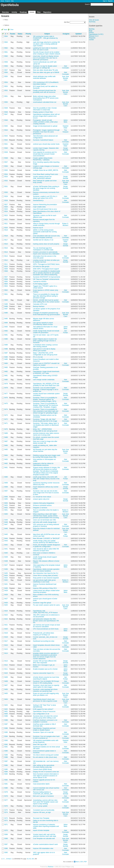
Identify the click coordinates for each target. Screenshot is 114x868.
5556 (6, 72)
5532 (6, 181)
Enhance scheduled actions (42, 505)
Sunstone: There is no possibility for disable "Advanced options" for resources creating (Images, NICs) (45, 399)
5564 (6, 36)
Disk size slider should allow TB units (46, 70)
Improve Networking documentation (45, 205)
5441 (6, 549)
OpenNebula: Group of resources (44, 711)
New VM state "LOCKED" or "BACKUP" (46, 538)
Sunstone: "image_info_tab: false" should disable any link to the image (45, 420)
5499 (6, 304)
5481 (6, 376)
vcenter (91, 40)
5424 (6, 611)
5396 (6, 728)
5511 (6, 264)
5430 (6, 588)
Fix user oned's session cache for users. (47, 605)
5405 (6, 693)
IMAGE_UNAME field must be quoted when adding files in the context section (46, 301)
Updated (79, 34)
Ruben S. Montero (65, 224)
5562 (6, 48)
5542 (6, 140)
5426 (6, 603)
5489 (6, 345)
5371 (6, 825)
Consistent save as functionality (44, 810)
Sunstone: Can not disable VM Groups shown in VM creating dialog (46, 682)
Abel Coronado (66, 67)
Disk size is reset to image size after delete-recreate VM (45, 442)
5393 (6, 740)
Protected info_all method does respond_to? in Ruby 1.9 (44, 634)
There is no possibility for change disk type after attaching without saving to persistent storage (46, 296)
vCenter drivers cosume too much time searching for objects (46, 678)
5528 (6, 200)
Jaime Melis (65, 121)
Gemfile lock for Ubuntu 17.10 (43, 240)
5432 (6, 580)
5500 (6, 300)
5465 (6, 449)
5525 (6, 209)
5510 (6, 267)
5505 (6, 282)
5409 (6, 677)
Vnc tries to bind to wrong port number (46, 755)
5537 (6, 162)
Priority (28, 34)
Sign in (105, 1)
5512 (6, 260)
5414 (6, 653)
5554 (6, 82)
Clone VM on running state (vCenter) (45, 576)
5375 (6, 810)
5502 (6, 290)
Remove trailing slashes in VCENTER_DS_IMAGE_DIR (43, 793)
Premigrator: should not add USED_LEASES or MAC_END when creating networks (45, 122)
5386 (6, 765)
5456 (6, 497)
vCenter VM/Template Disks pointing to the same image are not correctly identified (46, 188)
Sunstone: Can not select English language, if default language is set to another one (46, 390)
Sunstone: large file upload (42, 603)
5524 (6, 211)
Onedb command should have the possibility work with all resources (44, 91)
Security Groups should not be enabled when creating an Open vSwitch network (47, 53)
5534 (6, 174)
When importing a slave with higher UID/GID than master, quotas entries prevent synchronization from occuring (46, 516)
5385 (6, 769)
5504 (6, 284)
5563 (6, 42)
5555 (6, 76)
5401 (6, 711)
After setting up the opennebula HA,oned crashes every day (44, 766)
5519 (6, 230)
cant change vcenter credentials (44, 380)
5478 (6, 388)
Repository (47, 12)
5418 (6, 637)
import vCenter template (41, 830)
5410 (6, 673)
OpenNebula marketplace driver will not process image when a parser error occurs (46, 116)
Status (20, 34)
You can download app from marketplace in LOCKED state (43, 249)
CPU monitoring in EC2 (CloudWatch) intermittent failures (46, 83)
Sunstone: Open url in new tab (43, 732)
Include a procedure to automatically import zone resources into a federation (46, 253)
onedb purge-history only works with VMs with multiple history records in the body (46, 479)
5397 (6, 724)
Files (39, 12)
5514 (6, 252)
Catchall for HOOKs (40, 282)
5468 (6, 437)
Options (7, 25)
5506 (6, 279)
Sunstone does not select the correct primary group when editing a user (45, 717)
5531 (6, 187)
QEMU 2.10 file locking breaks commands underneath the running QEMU (45, 232)
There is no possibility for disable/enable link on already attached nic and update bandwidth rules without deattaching (47, 273)
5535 (6, 170)
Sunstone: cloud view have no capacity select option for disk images (46, 686)
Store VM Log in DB (40, 745)
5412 (6, 665)
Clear (12, 29)
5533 (6, 177)
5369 (6, 834)
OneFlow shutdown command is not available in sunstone (45, 721)
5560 (6, 56)
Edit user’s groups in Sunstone (43, 796)
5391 (6, 747)
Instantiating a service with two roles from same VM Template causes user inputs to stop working (46, 802)
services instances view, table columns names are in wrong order (46, 434)
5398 (6, 720)
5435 (6, 573)
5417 (6, 641)
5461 (6, 468)
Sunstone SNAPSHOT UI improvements (47, 277)
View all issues (94, 20)
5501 (6, 294)
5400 (6, 714)
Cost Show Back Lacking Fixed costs (46, 174)
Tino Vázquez (66, 131)
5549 (6, 108)
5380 (6, 788)
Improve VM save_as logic (42, 812)
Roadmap (23, 12)
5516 (6, 244)
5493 (6, 327)
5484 (6, 363)
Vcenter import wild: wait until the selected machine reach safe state (45, 835)
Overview (5, 12)
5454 (6, 503)
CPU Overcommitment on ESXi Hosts (46, 629)
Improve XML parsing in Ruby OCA (45, 588)
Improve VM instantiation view (43, 848)
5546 (6, 120)
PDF (85, 862)
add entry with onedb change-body (45, 522)
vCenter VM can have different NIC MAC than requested (45, 662)
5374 (6, 812)
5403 (6, 705)
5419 (6, 633)
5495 (6, 319)
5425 (6, 605)
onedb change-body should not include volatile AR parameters (46, 332)
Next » (10, 859)
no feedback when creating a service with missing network (45, 346)
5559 (6, 62)
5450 (6, 514)
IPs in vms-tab (38, 357)
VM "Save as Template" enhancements (46, 279)
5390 (6, 751)
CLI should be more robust (42, 497)
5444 (6, 538)
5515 (6, 248)
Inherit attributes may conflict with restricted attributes (44, 77)
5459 (6, 483)
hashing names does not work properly (46, 244)
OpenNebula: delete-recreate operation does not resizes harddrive (46, 570)
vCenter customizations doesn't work (45, 844)
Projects (8, 1)
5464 (6, 455)
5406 (6, 689)
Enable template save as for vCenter (45, 669)
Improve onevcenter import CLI (44, 673)
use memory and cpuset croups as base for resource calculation (47, 626)
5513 (6, 256)
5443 (6, 541)
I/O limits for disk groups (41, 267)
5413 (6, 661)
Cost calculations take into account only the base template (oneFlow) (46, 237)
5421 (6, 625)
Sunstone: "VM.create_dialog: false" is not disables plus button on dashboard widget (46, 425)
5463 (6, 459)
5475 (6, 404)
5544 (6, 130)
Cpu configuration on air (41, 714)
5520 (6, 228)
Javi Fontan (65, 332)
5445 (6, 534)
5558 (6, 66)
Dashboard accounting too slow (44, 641)
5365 (6, 852)
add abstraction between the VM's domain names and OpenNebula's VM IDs (46, 621)
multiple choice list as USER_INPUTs (46, 170)
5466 (6, 445)
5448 (6, 522)
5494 (6, 323)
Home (2, 1)
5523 (6, 215)
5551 (6, 96)
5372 (6, 820)
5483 (6, 367)
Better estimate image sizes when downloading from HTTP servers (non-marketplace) (46, 98)
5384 (6, 772)
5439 (6, 557)
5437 (6, 565)
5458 (6, 487)
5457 (6, 491)
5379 (6, 792)
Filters (6, 20)
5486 (6, 357)
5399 (6, 716)
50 (30, 859)
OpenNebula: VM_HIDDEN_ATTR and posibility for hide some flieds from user (46, 385)
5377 (6, 800)
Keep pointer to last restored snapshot (46, 578)
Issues (32, 12)
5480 (6, 380)
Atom (77, 862)
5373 (6, 818)
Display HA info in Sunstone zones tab (46, 772)
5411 (6, 669)
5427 (6, 599)
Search (87, 4)
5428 (6, 595)
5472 (6, 419)
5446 (6, 529)
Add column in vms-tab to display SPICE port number (44, 350)
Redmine (51, 867)
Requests (92, 38)
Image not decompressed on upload (45, 126)
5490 (6, 339)
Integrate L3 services (40, 508)
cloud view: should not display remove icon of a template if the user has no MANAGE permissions (46, 58)
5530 (6, 192)
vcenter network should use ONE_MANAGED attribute (42, 177)
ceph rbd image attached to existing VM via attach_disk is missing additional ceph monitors (46, 44)
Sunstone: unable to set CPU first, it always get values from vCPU (45, 197)
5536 (6, 166)
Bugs (91, 31)
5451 (6, 510)
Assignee (66, 34)
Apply (6, 29)
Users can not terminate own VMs (44, 520)
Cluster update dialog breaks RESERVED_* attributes (43, 159)
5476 (6, 398)
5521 (6, 224)
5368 (6, 839)
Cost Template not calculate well (44, 839)
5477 (6, 394)
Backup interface (39, 306)
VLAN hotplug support (40, 284)
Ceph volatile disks (39, 207)
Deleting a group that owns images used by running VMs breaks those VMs (47, 456)
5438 (6, 561)
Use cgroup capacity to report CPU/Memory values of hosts (43, 324)
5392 (6, 745)
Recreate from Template (41, 818)
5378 (6, 796)
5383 (6, 774)
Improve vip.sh (38, 228)
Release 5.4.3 (94, 36)
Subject (47, 34)
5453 (6, 505)
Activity (14, 12)
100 (33, 859)
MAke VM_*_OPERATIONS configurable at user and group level (45, 430)
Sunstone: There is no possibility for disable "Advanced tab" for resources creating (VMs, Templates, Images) (46, 405)
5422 (6, 619)
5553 (6, 86)
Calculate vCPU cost (40, 304)
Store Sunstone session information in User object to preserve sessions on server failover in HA (46, 776)
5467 (6, 441)
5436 (6, 569)
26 (7, 859)
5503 (6, 286)
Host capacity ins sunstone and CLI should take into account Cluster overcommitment (45, 154)
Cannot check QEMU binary (42, 769)
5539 (6, 152)
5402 (6, 709)
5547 (6, 114)
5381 (6, 784)
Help (12, 1)
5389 (6, 755)
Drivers (91, 33)
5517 (6, 240)
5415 (6, 649)
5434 (6, 576)
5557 (6, 70)
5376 (6, 806)
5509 (6, 269)
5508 (6, 271)
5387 (6, 761)
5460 (6, 477)
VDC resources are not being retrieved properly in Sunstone (46, 525)
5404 (6, 699)
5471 (6, 423)
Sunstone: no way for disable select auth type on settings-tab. (45, 67)
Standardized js (38, 200)
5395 (6, 732)
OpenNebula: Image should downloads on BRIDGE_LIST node (46, 372)
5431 (6, 584)
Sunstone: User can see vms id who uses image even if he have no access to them (46, 493)
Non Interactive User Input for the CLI (46, 573)
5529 (6, 196)
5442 (6, 545)
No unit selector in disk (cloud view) (45, 757)
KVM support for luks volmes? (43, 709)
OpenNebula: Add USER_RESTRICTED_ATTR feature (45, 612)
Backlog (92, 29)
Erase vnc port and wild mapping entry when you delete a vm (46, 694)
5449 (6, 520)
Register (110, 1)
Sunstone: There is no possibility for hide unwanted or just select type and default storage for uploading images (46, 411)
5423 (6, 615)
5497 (6, 309)
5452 (6, 508)
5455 (6, 499)
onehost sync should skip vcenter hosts (46, 144)
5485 (6, 359)
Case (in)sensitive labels (41, 784)
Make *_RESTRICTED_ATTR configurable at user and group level (45, 354)
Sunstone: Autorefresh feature (43, 140)
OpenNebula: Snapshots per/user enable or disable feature (44, 729)
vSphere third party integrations (44, 503)
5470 (6, 429)
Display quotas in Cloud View (43, 112)
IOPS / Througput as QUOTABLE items (46, 264)
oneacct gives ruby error (41, 499)
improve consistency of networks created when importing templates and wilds (46, 826)
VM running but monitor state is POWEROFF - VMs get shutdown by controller (45, 38)
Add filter (67, 22)
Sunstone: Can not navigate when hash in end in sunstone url (46, 737)
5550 (6, 102)
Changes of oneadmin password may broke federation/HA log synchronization (46, 314)
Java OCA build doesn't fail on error (45, 209)
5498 (6, 306)
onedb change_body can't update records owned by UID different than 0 (46, 542)
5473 (6, 415)
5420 (6, 629)
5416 (6, 645)
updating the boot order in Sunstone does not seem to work (45, 49)
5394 (6, 736)
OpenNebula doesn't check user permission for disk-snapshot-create (45, 700)
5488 (6, 349)
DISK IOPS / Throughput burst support (46, 269)
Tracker (13, 34)
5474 (6, 409)
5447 (6, 524)
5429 (6, 591)
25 (28, 859)
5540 (6, 148)
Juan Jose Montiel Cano (66, 78)
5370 (6, 830)
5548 (6, 112)
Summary (92, 22)
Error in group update (40, 806)
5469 (6, 433)
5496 (6, 313)
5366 (6, 848)
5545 (6, 126)
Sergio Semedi (66, 149)
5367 (6, 844)
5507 (6, 277)
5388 (6, 757)
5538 (6, 158)
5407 (6, 685)
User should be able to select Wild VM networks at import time (46, 550)
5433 (6, 578)
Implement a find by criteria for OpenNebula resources (43, 464)
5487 (6, 353)
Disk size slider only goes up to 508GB (46, 72)
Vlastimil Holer (66, 127)
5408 (6, 681)
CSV (81, 862)
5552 (6, 90)
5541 (6, 144)
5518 (6, 236)
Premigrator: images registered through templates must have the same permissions (46, 132)
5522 (6, 220)
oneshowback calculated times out (45, 102)
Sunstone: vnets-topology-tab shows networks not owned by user (45, 690)
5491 (6, 335)
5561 (6, 52)
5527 (6, 205)
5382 (6, 780)
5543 (6, 136)
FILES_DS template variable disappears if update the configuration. (47, 546)
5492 (6, 331)
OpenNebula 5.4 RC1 (96, 34)
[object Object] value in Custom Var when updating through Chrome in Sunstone (45, 341)
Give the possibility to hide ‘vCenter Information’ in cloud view (45, 109)
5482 (6, 371)
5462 (6, 463)
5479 (6, 384)
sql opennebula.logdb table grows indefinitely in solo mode (44, 581)
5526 (6, 207)
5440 (6, 553)
